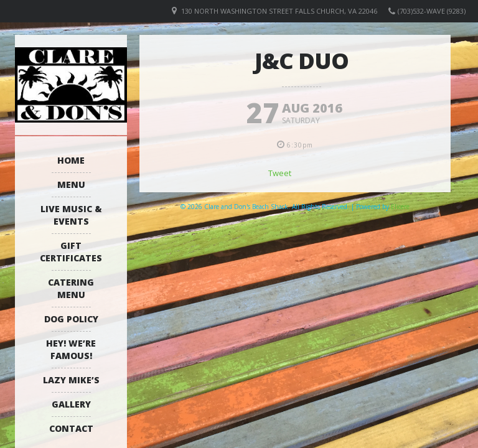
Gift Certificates (71, 252)
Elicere (400, 207)
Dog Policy (71, 319)
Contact (71, 428)
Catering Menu (71, 288)
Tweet (280, 173)
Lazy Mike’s (71, 380)
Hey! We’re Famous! (71, 349)
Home (71, 160)
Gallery (71, 404)
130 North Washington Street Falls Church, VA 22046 (279, 11)
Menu (71, 184)
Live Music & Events (71, 215)
